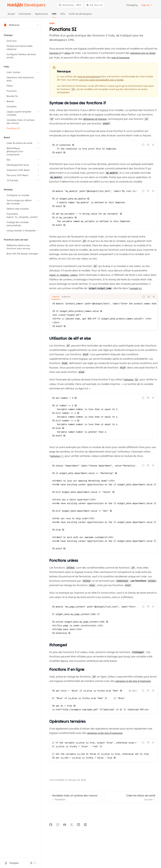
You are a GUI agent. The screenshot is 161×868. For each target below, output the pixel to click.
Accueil (11, 15)
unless (67, 53)
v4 (122, 86)
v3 (117, 86)
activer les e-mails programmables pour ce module (101, 80)
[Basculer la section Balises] (9, 101)
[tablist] (95, 297)
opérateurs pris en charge (143, 53)
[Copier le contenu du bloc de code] (148, 145)
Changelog (132, 5)
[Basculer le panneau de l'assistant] (94, 5)
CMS (54, 15)
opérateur (131, 380)
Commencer (25, 15)
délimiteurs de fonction (95, 119)
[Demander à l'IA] (153, 145)
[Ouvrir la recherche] (70, 5)
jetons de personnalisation (89, 77)
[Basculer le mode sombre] (33, 863)
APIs (63, 15)
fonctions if (55, 53)
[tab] (56, 297)
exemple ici (136, 288)
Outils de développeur (80, 15)
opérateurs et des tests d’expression (133, 681)
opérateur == (57, 456)
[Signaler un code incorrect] (143, 145)
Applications (41, 15)
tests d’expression (120, 58)
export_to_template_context (63, 275)
